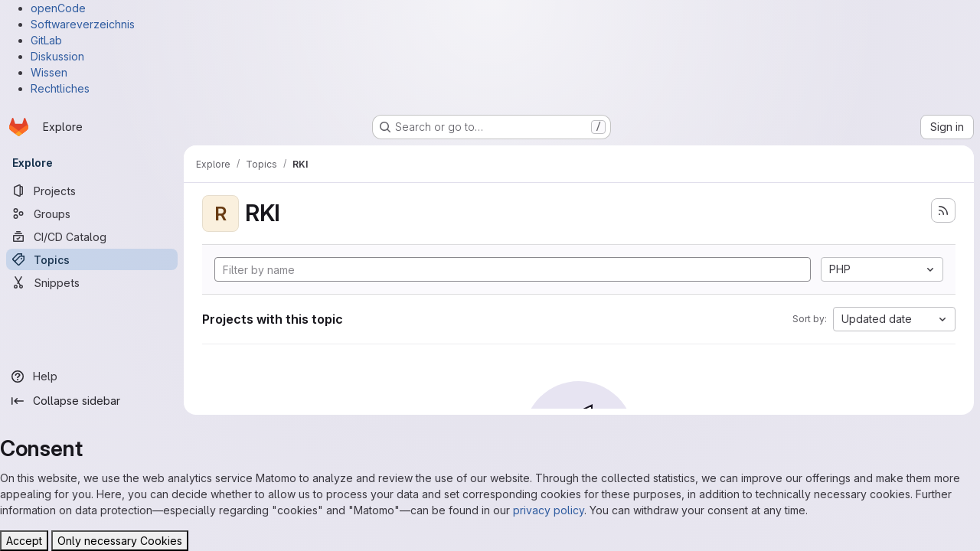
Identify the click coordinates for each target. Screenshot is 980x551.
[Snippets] (92, 282)
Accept (24, 541)
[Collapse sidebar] (92, 401)
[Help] (92, 377)
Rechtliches (60, 88)
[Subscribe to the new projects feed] (943, 210)
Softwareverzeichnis (83, 24)
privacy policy (549, 510)
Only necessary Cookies (120, 541)
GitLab (46, 40)
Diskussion (57, 56)
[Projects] (92, 191)
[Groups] (92, 214)
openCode (58, 8)
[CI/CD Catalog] (92, 236)
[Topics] (92, 259)
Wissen (49, 72)
